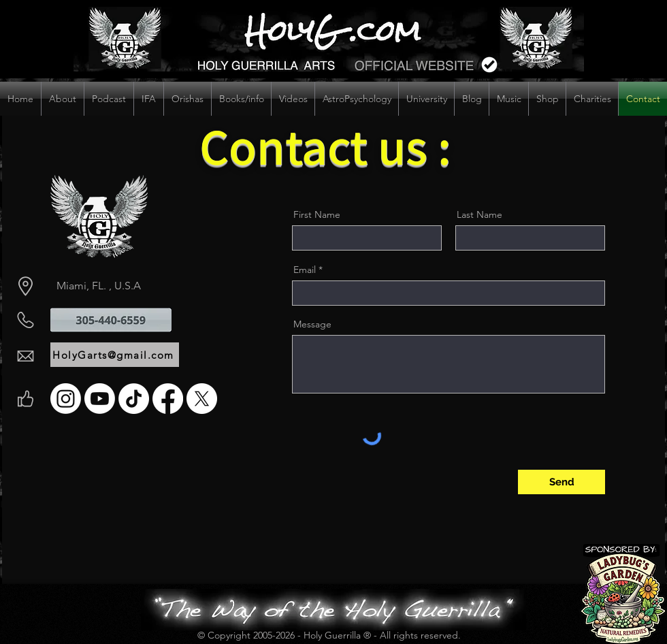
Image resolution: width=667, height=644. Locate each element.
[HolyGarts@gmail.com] (115, 355)
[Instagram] (66, 399)
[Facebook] (168, 399)
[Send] (562, 482)
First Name (317, 214)
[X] (202, 399)
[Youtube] (100, 399)
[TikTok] (134, 399)
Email (305, 270)
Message (312, 324)
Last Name (479, 214)
